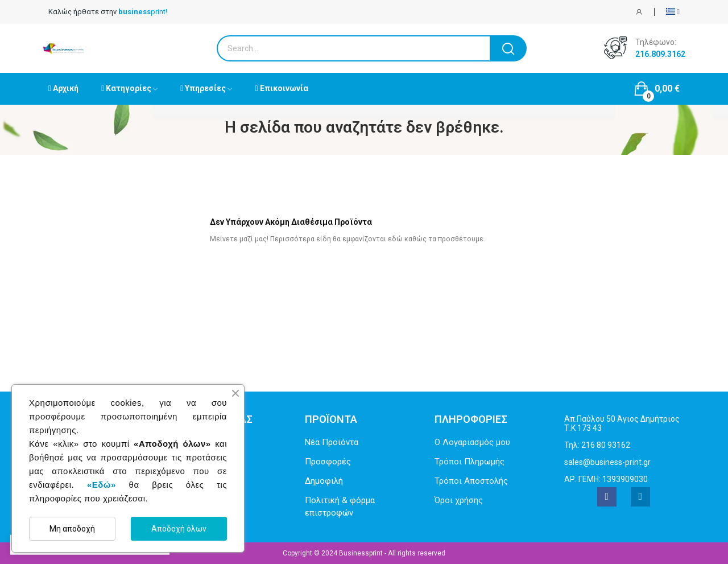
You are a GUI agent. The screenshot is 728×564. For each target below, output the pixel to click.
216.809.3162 (660, 54)
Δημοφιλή (324, 481)
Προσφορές (328, 462)
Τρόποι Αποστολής (471, 481)
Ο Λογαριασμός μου (472, 442)
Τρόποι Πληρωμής (470, 462)
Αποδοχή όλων (179, 529)
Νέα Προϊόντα (332, 442)
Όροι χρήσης (459, 500)
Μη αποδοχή (72, 529)
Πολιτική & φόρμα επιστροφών (340, 507)
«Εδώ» (102, 485)
